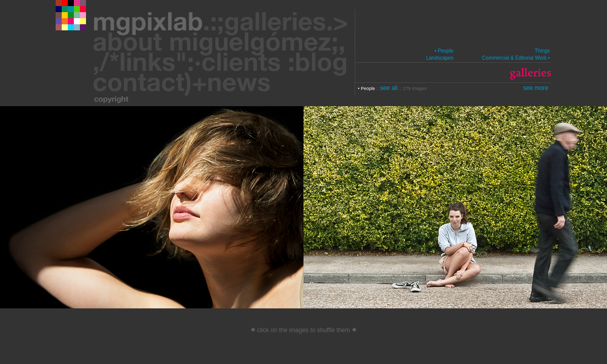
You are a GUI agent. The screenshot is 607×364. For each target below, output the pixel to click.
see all (389, 88)
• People (444, 51)
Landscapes (440, 58)
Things (542, 51)
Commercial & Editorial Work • (516, 58)
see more (536, 88)
